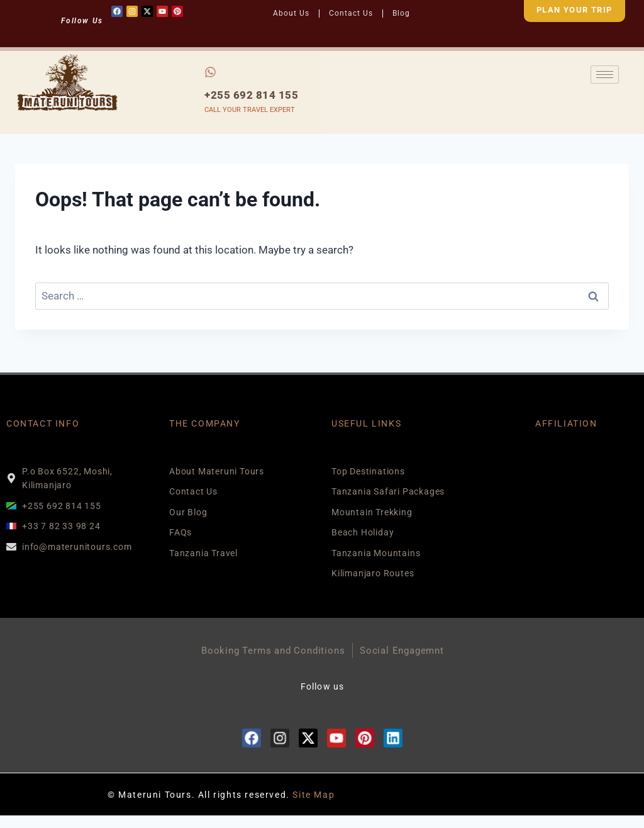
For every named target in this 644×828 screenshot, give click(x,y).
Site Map (314, 795)
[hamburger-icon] (605, 75)
